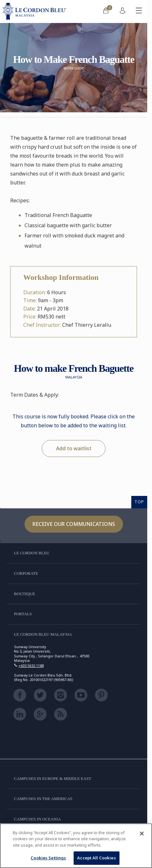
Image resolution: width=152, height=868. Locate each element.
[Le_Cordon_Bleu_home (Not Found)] (36, 11)
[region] (76, 846)
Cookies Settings (48, 858)
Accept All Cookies (96, 858)
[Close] (142, 834)
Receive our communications (74, 524)
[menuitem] (106, 11)
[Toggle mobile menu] (139, 11)
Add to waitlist (74, 448)
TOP (139, 502)
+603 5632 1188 (31, 666)
